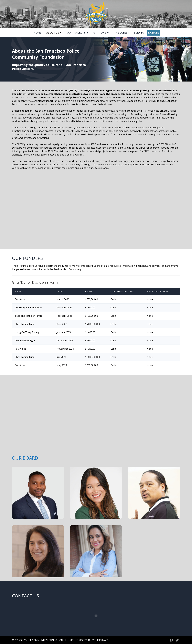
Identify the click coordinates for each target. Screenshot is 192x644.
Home (38, 33)
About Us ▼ (54, 33)
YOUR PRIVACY (100, 640)
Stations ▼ (101, 33)
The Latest (122, 33)
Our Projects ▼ (78, 33)
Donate (154, 33)
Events (139, 33)
